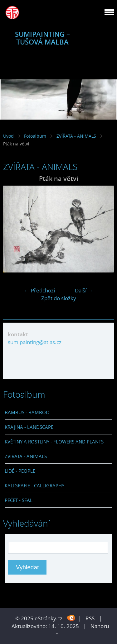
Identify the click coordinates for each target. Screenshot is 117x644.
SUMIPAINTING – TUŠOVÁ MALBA (42, 38)
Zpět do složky (59, 298)
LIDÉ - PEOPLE (20, 471)
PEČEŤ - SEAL (19, 500)
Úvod (8, 136)
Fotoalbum (35, 136)
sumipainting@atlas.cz (35, 342)
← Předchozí (40, 290)
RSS (90, 618)
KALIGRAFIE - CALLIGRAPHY (34, 485)
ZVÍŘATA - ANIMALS (76, 136)
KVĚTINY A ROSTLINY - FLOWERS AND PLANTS (54, 442)
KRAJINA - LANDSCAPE (29, 427)
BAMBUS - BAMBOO (27, 412)
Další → (84, 290)
